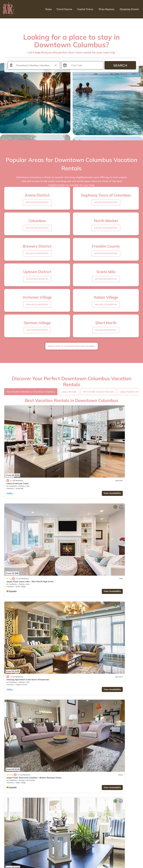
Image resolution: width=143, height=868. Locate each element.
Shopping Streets (130, 9)
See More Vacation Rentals (72, 671)
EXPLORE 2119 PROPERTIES (37, 253)
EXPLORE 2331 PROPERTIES (37, 228)
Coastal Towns (88, 9)
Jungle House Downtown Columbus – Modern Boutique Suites (102, 516)
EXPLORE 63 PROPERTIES (37, 330)
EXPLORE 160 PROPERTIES (106, 279)
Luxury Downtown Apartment (88, 647)
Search (120, 65)
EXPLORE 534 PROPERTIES (37, 279)
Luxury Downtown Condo (18, 451)
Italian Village (89, 456)
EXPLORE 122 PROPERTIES (106, 304)
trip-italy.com (25, 857)
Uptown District (21, 521)
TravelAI (128, 857)
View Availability (58, 461)
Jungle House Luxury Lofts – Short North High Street (98, 451)
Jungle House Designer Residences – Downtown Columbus (100, 582)
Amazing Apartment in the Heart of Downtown (28, 516)
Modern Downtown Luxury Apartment (23, 582)
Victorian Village (22, 652)
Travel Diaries (68, 9)
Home (53, 9)
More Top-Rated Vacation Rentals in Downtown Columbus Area (72, 806)
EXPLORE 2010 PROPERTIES (106, 253)
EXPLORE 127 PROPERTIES (37, 304)
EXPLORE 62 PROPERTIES (106, 330)
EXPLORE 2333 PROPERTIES (106, 202)
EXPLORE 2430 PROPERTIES (37, 202)
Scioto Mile (19, 456)
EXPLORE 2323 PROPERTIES (106, 228)
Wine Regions (108, 9)
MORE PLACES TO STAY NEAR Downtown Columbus (72, 346)
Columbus (10, 456)
